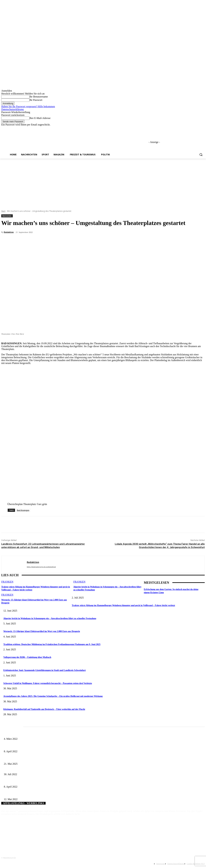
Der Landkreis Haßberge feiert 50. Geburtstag (24, 794)
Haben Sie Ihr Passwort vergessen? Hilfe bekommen (28, 106)
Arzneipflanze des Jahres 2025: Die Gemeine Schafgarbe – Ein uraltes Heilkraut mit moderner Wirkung (53, 696)
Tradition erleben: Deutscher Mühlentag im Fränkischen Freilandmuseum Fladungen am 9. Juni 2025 (52, 644)
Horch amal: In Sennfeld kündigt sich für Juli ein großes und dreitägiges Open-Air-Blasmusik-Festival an (51, 734)
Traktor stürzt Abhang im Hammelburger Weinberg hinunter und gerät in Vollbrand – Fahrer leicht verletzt (123, 605)
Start (3, 211)
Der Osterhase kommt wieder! (17, 782)
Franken (7, 582)
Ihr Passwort (36, 100)
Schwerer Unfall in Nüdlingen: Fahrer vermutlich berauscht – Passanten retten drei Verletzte (48, 683)
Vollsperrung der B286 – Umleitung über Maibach (27, 657)
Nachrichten (7, 216)
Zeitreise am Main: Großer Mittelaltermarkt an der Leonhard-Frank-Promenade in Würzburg (45, 759)
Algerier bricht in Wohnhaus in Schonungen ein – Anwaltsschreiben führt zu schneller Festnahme (50, 618)
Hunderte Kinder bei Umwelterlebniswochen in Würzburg (30, 769)
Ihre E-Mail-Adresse (40, 118)
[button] (201, 155)
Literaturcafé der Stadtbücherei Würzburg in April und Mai (30, 746)
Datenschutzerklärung (12, 109)
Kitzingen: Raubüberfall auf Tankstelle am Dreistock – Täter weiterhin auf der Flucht (44, 709)
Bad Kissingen (23, 510)
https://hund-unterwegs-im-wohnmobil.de (41, 567)
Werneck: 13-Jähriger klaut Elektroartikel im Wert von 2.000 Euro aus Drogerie (42, 631)
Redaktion (9, 232)
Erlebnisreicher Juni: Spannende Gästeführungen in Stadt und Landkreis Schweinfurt (45, 670)
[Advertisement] (103, 182)
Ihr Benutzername (39, 97)
